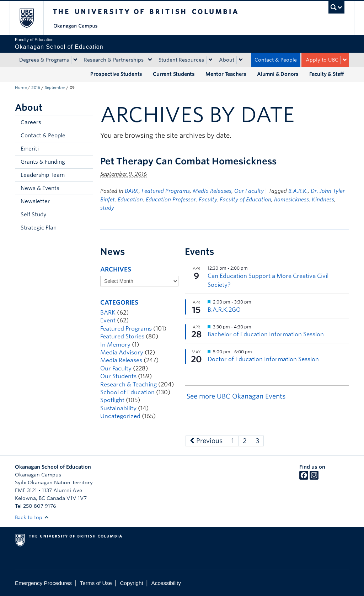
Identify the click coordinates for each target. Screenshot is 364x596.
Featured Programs (166, 191)
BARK (132, 191)
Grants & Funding (43, 162)
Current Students (174, 74)
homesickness (291, 200)
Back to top (32, 517)
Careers (31, 122)
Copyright (131, 583)
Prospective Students (116, 74)
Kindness (323, 200)
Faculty (208, 200)
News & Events (40, 188)
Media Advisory (122, 352)
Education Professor (171, 200)
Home (21, 88)
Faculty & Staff (326, 74)
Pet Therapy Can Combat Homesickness (188, 161)
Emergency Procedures (43, 583)
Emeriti (30, 149)
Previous (206, 441)
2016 (36, 88)
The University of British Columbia (32, 18)
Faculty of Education (245, 200)
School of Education (127, 392)
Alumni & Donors (278, 74)
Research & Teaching (129, 384)
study (107, 208)
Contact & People (276, 60)
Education (130, 200)
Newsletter (35, 201)
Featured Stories (122, 336)
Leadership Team (43, 175)
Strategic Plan (39, 228)
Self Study (33, 215)
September (55, 88)
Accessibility (166, 583)
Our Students (118, 376)
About (227, 60)
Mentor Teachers (226, 74)
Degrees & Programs (44, 60)
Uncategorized (120, 416)
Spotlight (112, 400)
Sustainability (118, 408)
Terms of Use (96, 583)
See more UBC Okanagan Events (236, 396)
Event (108, 320)
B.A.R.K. (298, 191)
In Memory (115, 345)
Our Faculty (249, 191)
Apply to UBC (322, 60)
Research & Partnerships (114, 60)
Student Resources (181, 60)
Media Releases (212, 191)
